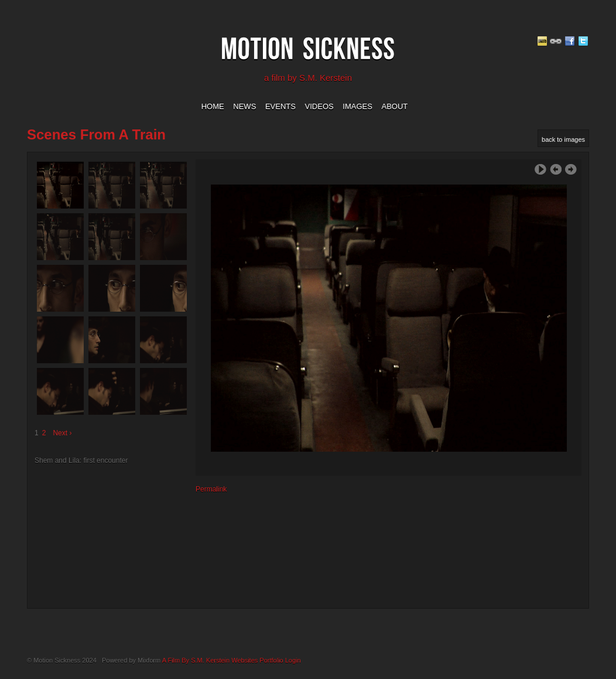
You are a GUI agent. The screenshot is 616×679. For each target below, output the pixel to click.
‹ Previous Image (556, 170)
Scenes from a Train (96, 134)
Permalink (211, 489)
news (244, 106)
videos (319, 106)
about (395, 106)
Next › (62, 433)
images (357, 106)
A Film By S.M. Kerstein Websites (210, 660)
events (280, 106)
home (213, 106)
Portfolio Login (280, 660)
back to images (563, 139)
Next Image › (571, 170)
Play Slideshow (540, 170)
